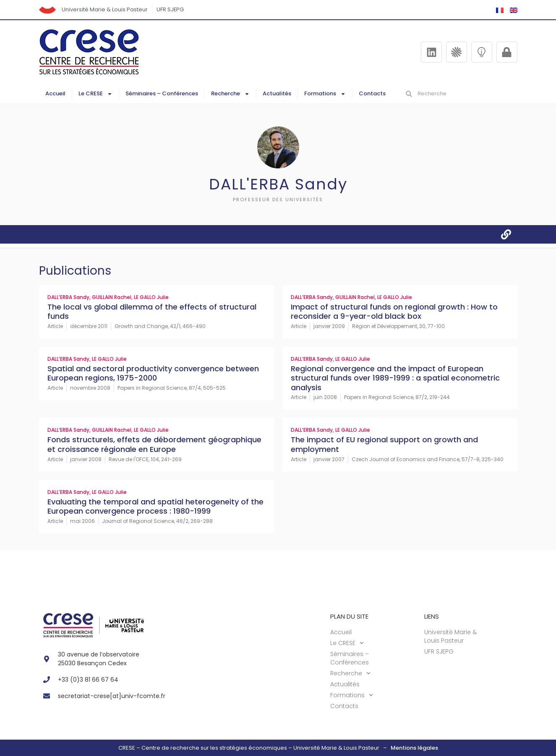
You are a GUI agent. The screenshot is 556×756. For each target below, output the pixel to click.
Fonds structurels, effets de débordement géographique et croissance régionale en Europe (154, 444)
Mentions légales (414, 748)
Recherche (230, 94)
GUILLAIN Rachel (112, 297)
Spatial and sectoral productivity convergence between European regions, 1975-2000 (153, 373)
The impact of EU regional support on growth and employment (384, 444)
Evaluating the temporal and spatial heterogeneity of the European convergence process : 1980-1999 (155, 507)
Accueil (55, 93)
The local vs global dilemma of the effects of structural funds (152, 312)
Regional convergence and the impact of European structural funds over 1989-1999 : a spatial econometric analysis (395, 378)
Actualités (277, 93)
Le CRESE (95, 94)
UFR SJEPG (171, 9)
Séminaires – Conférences (162, 93)
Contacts (372, 93)
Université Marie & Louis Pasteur (105, 9)
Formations (325, 94)
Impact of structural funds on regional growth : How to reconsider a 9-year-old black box (394, 312)
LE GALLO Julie (151, 297)
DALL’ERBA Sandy (68, 297)
